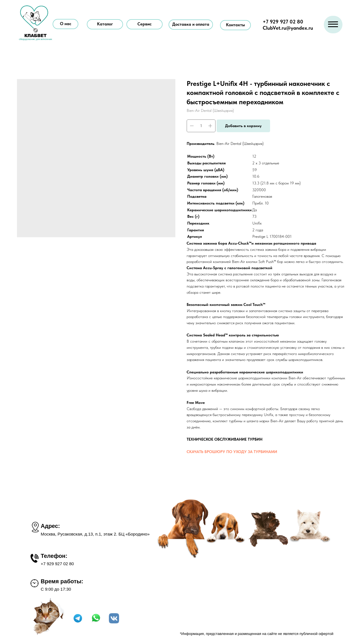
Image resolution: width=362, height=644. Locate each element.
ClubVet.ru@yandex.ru (288, 28)
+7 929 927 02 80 (283, 22)
